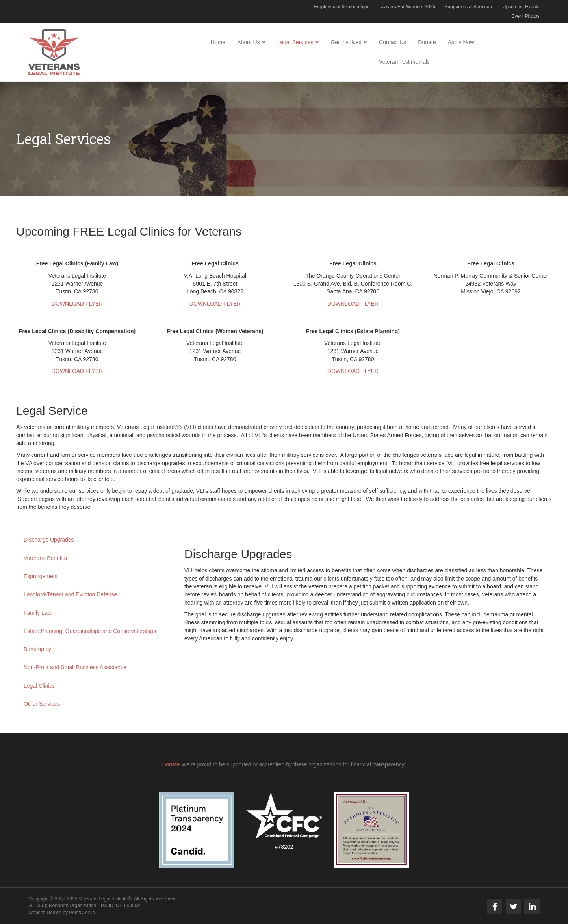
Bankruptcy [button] (37, 649)
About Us (249, 42)
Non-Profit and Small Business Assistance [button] (75, 667)
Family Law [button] (38, 613)
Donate (427, 42)
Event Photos (525, 16)
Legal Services (295, 42)
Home (218, 42)
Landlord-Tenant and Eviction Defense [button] (70, 594)
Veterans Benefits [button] (45, 558)
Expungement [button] (41, 576)
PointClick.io (82, 913)
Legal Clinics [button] (39, 686)
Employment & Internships (342, 7)
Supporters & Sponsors (469, 7)
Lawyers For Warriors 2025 (407, 7)
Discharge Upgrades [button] (49, 540)
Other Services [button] (42, 704)
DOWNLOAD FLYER (77, 304)
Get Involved (346, 42)
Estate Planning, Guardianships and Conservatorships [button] (90, 631)
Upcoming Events (521, 7)
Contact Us (393, 42)
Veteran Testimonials (404, 62)
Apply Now (461, 42)
